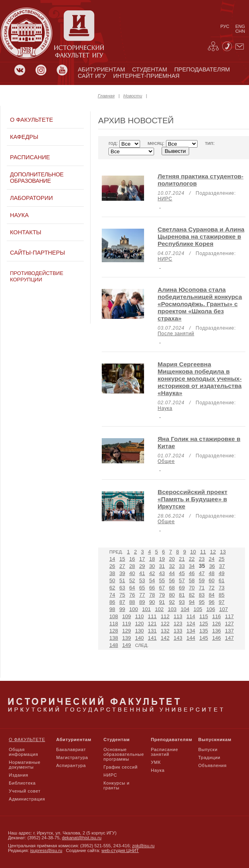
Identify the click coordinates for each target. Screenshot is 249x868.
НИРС (165, 199)
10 (193, 552)
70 (192, 588)
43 (162, 573)
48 (212, 573)
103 (172, 609)
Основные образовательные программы (124, 754)
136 (217, 631)
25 (222, 559)
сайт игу (92, 76)
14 (112, 559)
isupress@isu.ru (46, 850)
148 (114, 645)
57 (182, 580)
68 (172, 588)
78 (152, 595)
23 (202, 559)
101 (146, 609)
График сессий (121, 767)
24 (212, 559)
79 (162, 595)
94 (192, 602)
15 (122, 559)
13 (223, 552)
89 (142, 602)
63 (122, 588)
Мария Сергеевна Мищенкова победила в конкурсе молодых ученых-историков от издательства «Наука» (200, 379)
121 (152, 624)
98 (112, 609)
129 (126, 631)
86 (112, 602)
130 (139, 631)
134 (191, 631)
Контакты (26, 232)
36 (212, 566)
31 (162, 566)
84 (212, 595)
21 (182, 559)
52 (132, 580)
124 (191, 624)
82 (192, 595)
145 (204, 638)
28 (132, 566)
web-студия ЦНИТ (120, 850)
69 (182, 588)
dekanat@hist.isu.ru (82, 838)
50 (112, 580)
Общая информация (23, 752)
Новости (133, 96)
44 (172, 573)
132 (165, 631)
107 (223, 609)
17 (142, 559)
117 (229, 616)
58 (192, 580)
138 (114, 638)
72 (212, 588)
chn (240, 31)
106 (211, 609)
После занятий (176, 334)
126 (217, 624)
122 (165, 624)
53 (142, 580)
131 (152, 631)
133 (178, 631)
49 (222, 573)
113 (178, 616)
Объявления (212, 765)
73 (222, 588)
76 (132, 595)
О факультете (32, 120)
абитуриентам (101, 69)
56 (172, 580)
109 (126, 616)
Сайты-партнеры (38, 253)
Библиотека (22, 783)
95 (202, 602)
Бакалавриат (71, 749)
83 (202, 595)
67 (162, 588)
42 (152, 573)
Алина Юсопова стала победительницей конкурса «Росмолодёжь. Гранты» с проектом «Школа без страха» (200, 304)
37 (222, 566)
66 (152, 588)
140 (139, 638)
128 (114, 631)
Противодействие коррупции (37, 276)
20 (172, 559)
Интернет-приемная (146, 76)
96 (212, 602)
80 (172, 595)
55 (162, 580)
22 (192, 559)
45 (182, 573)
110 (139, 616)
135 (204, 631)
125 (204, 624)
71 (202, 588)
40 (132, 573)
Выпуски (208, 749)
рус (225, 26)
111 (152, 616)
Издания (19, 775)
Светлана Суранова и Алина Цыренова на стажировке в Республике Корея (201, 236)
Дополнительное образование (37, 178)
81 (182, 595)
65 (142, 588)
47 (202, 573)
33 (182, 566)
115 (204, 616)
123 (178, 624)
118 (114, 624)
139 (126, 638)
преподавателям (202, 69)
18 (152, 559)
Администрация (27, 799)
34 (192, 566)
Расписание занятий (164, 752)
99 (122, 609)
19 (162, 559)
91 (162, 602)
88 (132, 602)
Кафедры (24, 137)
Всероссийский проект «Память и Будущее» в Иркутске (193, 499)
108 (114, 616)
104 (185, 609)
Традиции (209, 757)
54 (152, 580)
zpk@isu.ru (143, 846)
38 (112, 573)
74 (112, 595)
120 (139, 624)
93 (182, 602)
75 (122, 595)
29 (142, 566)
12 (213, 552)
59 (202, 580)
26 (112, 566)
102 (159, 609)
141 (152, 638)
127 (229, 624)
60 (212, 580)
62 (112, 588)
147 (229, 638)
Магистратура (72, 757)
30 (152, 566)
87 (122, 602)
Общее (166, 461)
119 (126, 624)
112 (165, 616)
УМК (156, 762)
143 (178, 638)
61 (222, 580)
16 (132, 559)
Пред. (116, 552)
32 (172, 566)
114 (191, 616)
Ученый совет (25, 791)
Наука (19, 215)
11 (203, 552)
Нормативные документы (25, 765)
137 (229, 631)
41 (142, 573)
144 (191, 638)
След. (142, 645)
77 (142, 595)
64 (132, 588)
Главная (106, 96)
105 (198, 609)
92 (172, 602)
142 (165, 638)
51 (122, 580)
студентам (150, 69)
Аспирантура (71, 765)
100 (134, 609)
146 (217, 638)
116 (217, 616)
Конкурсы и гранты (116, 785)
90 (152, 602)
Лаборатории (31, 198)
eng (240, 26)
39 (122, 573)
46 (192, 573)
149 (126, 645)
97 (222, 602)
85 (222, 595)
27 (122, 566)
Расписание (30, 157)
